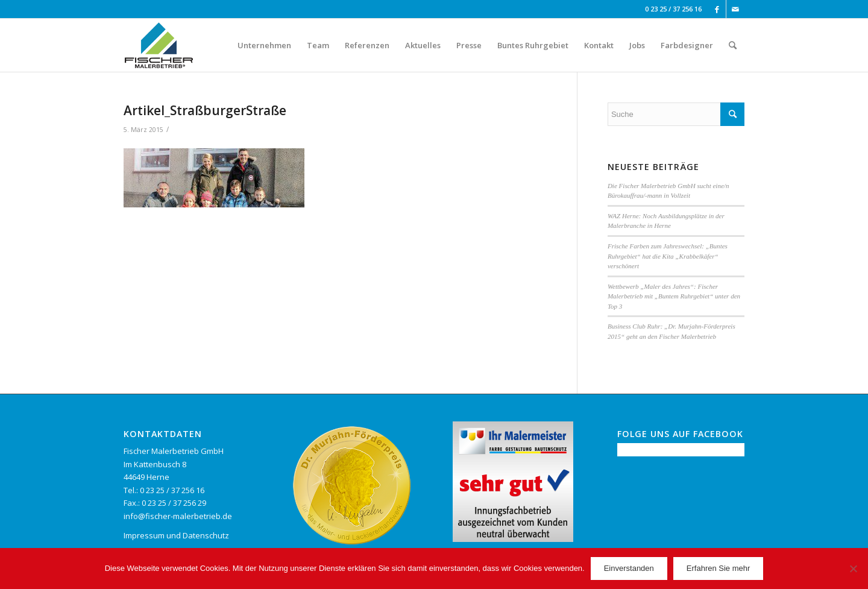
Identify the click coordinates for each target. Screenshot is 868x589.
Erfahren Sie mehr (719, 568)
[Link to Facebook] (717, 9)
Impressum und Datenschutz (176, 535)
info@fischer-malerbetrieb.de (178, 516)
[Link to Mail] (735, 9)
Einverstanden (629, 568)
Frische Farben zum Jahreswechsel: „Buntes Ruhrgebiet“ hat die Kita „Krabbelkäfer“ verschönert (668, 256)
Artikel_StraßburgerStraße (205, 110)
